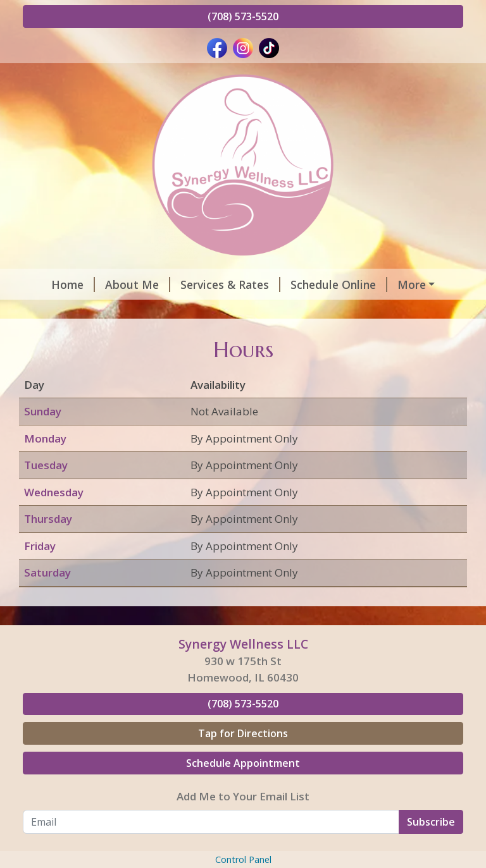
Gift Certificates (355, 311)
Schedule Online (321, 284)
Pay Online (61, 338)
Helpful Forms (77, 311)
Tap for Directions (243, 786)
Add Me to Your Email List (243, 849)
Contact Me (259, 311)
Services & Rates (212, 284)
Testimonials (172, 311)
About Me (119, 284)
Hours (401, 284)
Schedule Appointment (243, 816)
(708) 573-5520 (243, 16)
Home (55, 284)
